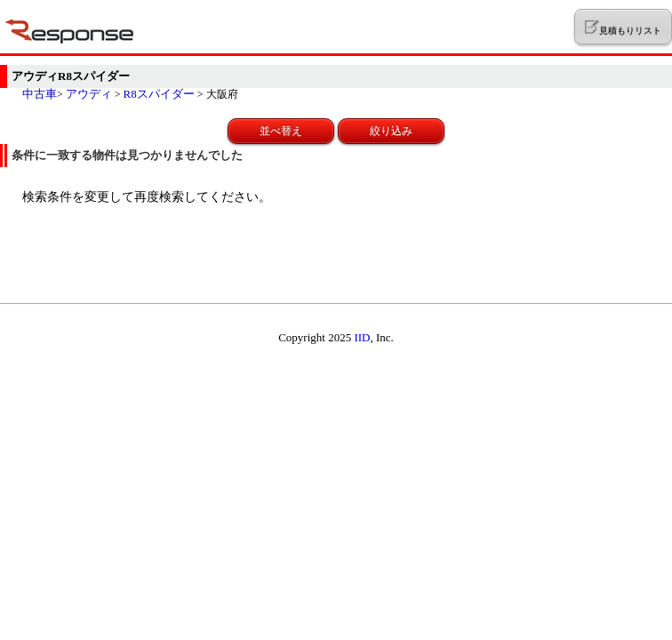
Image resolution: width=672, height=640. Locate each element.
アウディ (89, 94)
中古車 (40, 94)
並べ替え (281, 131)
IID (362, 337)
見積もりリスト (623, 28)
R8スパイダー (159, 94)
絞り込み (391, 131)
